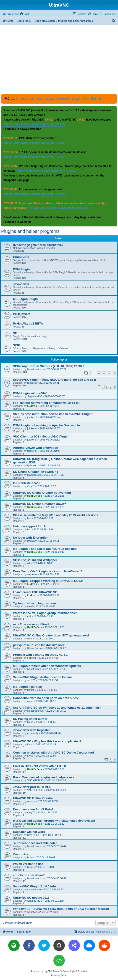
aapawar (32, 574)
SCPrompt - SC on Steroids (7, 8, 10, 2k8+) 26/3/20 (49, 366)
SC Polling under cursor (30, 719)
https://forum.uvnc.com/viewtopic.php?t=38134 (34, 157)
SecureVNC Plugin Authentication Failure (42, 677)
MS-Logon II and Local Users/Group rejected (45, 549)
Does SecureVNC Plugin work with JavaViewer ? (48, 571)
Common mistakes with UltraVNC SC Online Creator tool (53, 753)
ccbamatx (33, 733)
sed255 (31, 680)
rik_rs (30, 701)
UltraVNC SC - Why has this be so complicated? (47, 741)
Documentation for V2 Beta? (33, 809)
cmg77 (31, 812)
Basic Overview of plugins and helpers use (44, 777)
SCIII (16, 345)
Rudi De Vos (34, 496)
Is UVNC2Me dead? (27, 483)
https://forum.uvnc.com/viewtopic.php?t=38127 (46, 171)
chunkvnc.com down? (29, 875)
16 (114, 373)
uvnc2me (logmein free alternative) (38, 245)
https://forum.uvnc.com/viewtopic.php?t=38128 (59, 99)
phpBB (47, 971)
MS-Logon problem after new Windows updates (47, 666)
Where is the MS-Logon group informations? (45, 613)
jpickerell (32, 417)
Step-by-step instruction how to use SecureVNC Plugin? (53, 414)
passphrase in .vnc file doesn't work (39, 645)
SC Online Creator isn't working (36, 472)
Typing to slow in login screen (34, 603)
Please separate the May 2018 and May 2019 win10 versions (56, 515)
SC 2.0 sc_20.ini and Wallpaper (35, 560)
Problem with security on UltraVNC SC (40, 655)
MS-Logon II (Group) (28, 687)
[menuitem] (24, 14)
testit (30, 639)
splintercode (34, 889)
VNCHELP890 (35, 780)
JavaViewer (21, 284)
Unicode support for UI (29, 526)
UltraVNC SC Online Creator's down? (39, 504)
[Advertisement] (60, 59)
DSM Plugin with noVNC (30, 393)
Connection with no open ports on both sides (45, 698)
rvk (29, 563)
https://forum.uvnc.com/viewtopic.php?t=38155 (34, 143)
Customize (21, 854)
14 (104, 373)
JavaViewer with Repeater (31, 730)
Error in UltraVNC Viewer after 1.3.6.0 (39, 766)
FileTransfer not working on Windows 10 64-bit (46, 403)
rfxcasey (32, 541)
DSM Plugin (21, 269)
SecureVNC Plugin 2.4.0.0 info (34, 886)
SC (15, 333)
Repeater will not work (29, 832)
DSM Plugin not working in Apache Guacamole (46, 425)
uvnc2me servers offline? (31, 624)
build (30, 857)
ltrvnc (30, 744)
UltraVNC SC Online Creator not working (42, 493)
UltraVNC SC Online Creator (33, 798)
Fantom (31, 658)
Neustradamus (35, 369)
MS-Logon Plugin (25, 299)
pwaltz (31, 690)
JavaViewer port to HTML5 (32, 787)
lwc (29, 518)
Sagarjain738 (35, 396)
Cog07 (31, 486)
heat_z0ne (33, 835)
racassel (32, 383)
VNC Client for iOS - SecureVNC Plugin (41, 436)
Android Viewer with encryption (36, 448)
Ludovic (32, 406)
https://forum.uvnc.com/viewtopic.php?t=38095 (34, 124)
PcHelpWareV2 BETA (28, 323)
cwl (29, 616)
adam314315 (34, 901)
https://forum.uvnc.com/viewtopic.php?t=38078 (34, 194)
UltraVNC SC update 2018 (31, 898)
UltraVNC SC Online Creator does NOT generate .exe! (51, 635)
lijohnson (32, 465)
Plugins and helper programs (30, 231)
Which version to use (28, 864)
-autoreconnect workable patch (35, 843)
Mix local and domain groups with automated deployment (54, 821)
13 (99, 373)
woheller (32, 912)
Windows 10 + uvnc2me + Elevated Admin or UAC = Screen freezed (61, 909)
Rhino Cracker (35, 648)
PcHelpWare (22, 314)
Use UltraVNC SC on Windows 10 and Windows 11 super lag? (57, 708)
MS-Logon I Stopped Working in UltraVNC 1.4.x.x (48, 581)
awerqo (31, 801)
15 (109, 373)
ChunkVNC (21, 257)
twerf (30, 606)
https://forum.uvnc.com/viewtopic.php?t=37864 (58, 208)
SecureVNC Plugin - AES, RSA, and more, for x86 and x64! (55, 380)
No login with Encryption (31, 538)
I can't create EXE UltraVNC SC (35, 592)
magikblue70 (34, 475)
